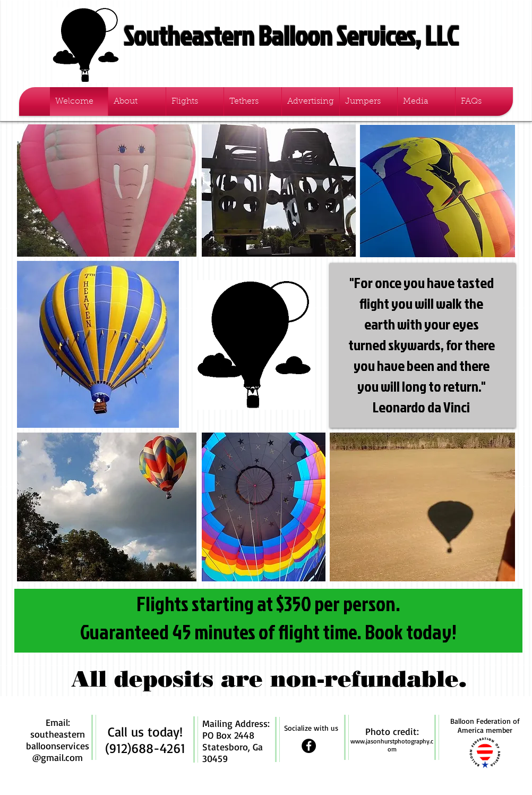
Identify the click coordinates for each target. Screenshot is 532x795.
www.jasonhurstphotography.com (392, 745)
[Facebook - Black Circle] (309, 746)
